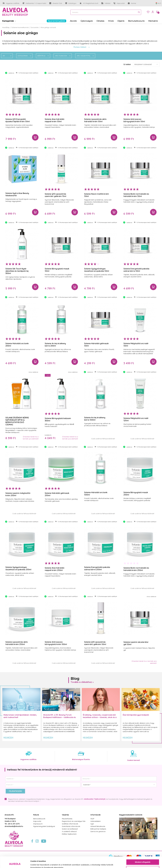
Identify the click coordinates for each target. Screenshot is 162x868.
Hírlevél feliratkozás (98, 826)
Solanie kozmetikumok (20, 27)
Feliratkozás (15, 791)
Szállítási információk (70, 824)
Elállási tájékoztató (69, 834)
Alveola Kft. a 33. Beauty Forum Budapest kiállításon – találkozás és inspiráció (59, 717)
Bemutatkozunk (39, 819)
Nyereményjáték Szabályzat (44, 826)
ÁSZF (92, 819)
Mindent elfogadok (143, 852)
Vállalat (106, 3)
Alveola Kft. (9, 815)
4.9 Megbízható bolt (89, 3)
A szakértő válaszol (69, 831)
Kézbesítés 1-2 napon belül (34, 3)
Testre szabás (143, 858)
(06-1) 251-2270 (14, 824)
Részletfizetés (67, 819)
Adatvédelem (96, 821)
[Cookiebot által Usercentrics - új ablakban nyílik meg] (15, 863)
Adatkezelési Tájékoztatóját (95, 799)
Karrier (132, 3)
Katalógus (71, 3)
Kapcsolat (119, 3)
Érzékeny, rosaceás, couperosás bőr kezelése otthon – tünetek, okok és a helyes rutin (100, 717)
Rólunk (36, 815)
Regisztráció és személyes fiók (74, 821)
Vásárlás (65, 815)
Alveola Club (56, 3)
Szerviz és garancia (98, 831)
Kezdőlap (6, 27)
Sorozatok (35, 27)
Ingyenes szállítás (11, 3)
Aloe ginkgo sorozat (48, 27)
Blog (75, 678)
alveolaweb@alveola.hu (14, 826)
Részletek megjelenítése (41, 863)
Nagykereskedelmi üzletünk (131, 815)
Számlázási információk (71, 826)
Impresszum (38, 824)
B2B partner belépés (98, 829)
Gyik (92, 824)
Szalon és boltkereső (70, 829)
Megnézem (8, 737)
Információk (95, 815)
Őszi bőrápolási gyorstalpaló (136, 715)
